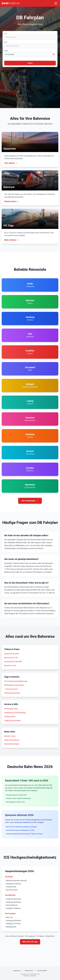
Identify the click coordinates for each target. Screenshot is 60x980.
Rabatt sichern (12, 201)
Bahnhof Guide (10, 736)
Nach (6, 42)
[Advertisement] (30, 85)
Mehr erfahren (12, 240)
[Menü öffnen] (56, 3)
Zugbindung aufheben (12, 720)
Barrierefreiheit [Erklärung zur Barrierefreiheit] (42, 971)
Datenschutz (29, 971)
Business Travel (10, 666)
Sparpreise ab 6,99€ (12, 654)
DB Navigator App (11, 709)
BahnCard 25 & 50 (11, 658)
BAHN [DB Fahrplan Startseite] (11, 3)
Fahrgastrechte (10, 717)
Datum (6, 51)
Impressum (17, 971)
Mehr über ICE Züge (30, 942)
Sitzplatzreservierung (12, 693)
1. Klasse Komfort (11, 689)
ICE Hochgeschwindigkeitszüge (16, 681)
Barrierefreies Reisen (12, 744)
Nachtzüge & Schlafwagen (14, 685)
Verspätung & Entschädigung (15, 713)
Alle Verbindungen (30, 501)
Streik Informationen (12, 740)
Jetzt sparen (11, 163)
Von (5, 34)
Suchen (30, 63)
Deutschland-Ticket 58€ (13, 662)
